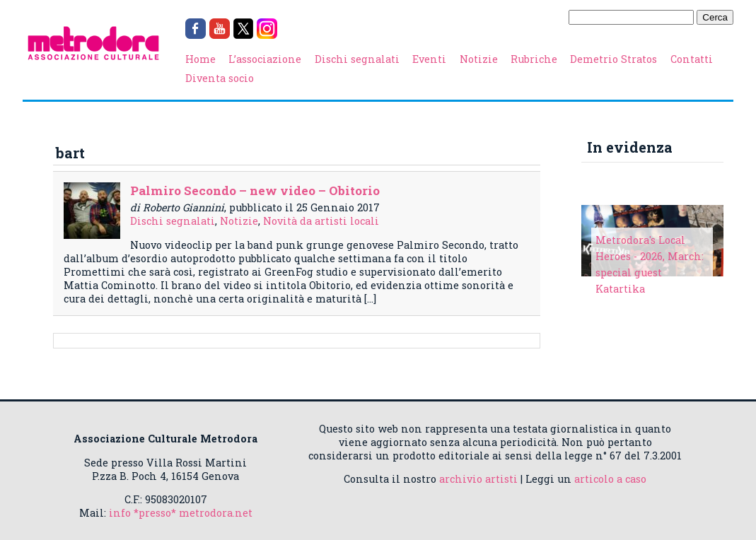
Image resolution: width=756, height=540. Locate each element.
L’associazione (265, 59)
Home (200, 59)
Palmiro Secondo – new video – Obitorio (255, 190)
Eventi (429, 59)
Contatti (692, 59)
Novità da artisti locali (321, 221)
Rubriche (534, 59)
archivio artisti (478, 479)
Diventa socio (220, 78)
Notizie (479, 59)
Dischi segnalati (357, 59)
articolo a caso (610, 479)
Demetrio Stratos (613, 59)
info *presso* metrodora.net (181, 513)
